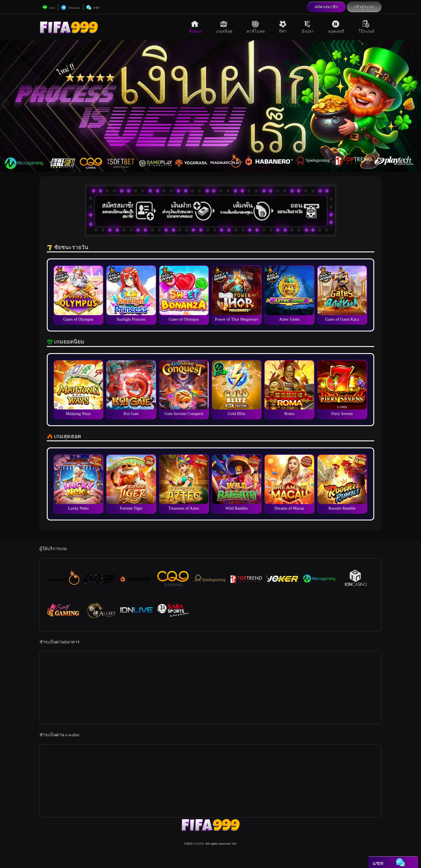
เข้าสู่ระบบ (364, 7)
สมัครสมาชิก (326, 7)
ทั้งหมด (195, 27)
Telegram (71, 8)
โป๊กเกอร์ (366, 27)
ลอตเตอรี (336, 27)
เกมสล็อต (224, 27)
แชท (93, 8)
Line (49, 8)
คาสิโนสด (256, 27)
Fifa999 (199, 843)
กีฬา (283, 27)
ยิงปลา (308, 27)
